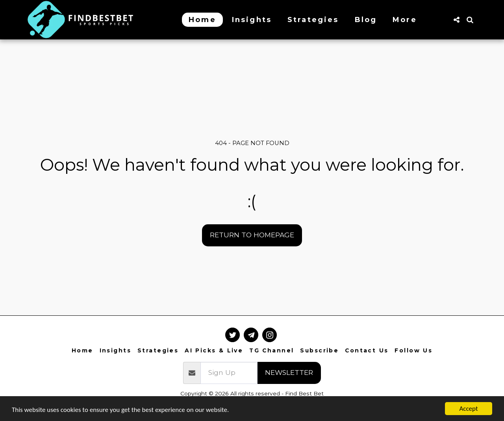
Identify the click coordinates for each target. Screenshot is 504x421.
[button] (456, 20)
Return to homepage (252, 235)
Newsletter (289, 372)
